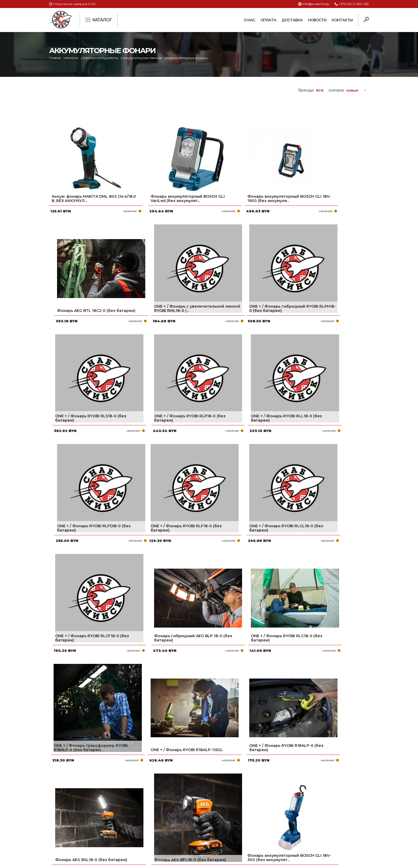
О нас (249, 20)
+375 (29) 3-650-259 (354, 4)
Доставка (292, 20)
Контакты (342, 20)
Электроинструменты (106, 58)
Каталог (75, 58)
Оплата (268, 20)
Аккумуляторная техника (152, 58)
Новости (317, 20)
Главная (56, 58)
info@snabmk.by (316, 4)
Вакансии (178, 833)
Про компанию (183, 790)
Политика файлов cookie (72, 826)
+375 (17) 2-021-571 (297, 799)
